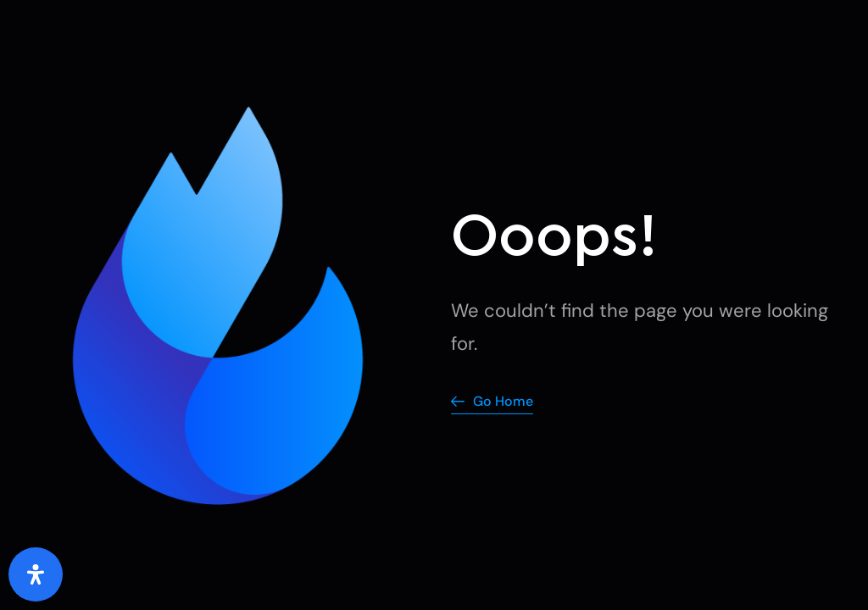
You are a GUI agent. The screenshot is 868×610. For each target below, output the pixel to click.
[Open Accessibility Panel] (36, 574)
